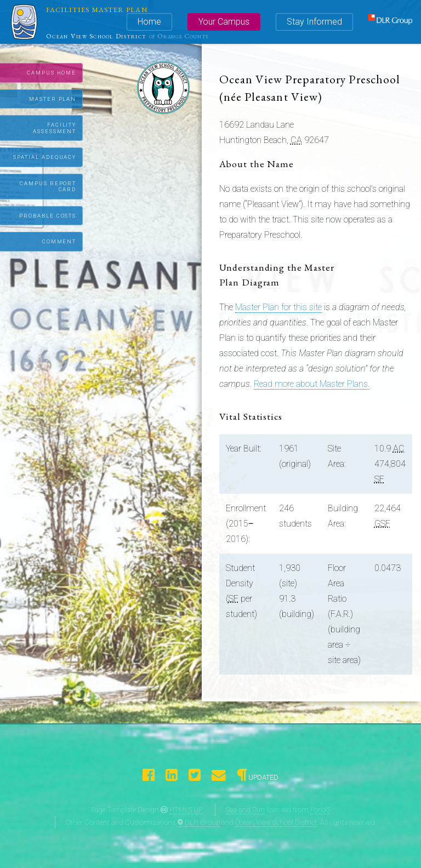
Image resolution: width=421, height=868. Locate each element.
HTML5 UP (186, 810)
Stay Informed (314, 22)
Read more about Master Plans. (312, 384)
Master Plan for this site (278, 307)
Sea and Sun (245, 810)
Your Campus (224, 22)
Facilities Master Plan (97, 10)
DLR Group (202, 822)
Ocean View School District (276, 822)
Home (149, 22)
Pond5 (320, 810)
